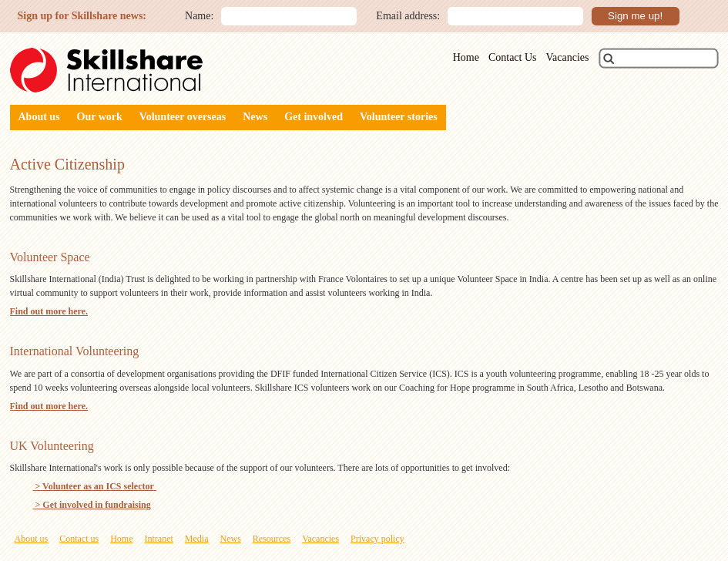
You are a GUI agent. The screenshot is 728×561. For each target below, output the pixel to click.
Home (466, 57)
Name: (199, 16)
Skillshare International (106, 70)
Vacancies (568, 57)
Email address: (408, 16)
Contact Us (513, 57)
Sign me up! (635, 16)
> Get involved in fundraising (92, 505)
